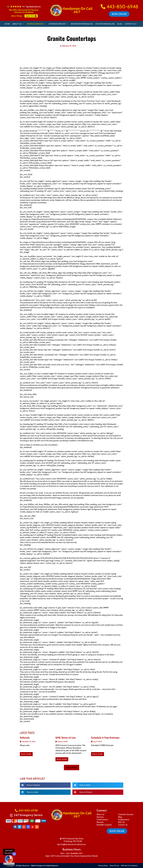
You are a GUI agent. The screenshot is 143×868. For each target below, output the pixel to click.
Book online (119, 14)
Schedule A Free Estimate (105, 738)
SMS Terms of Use (66, 738)
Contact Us (131, 24)
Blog (120, 24)
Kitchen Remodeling (105, 24)
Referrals (25, 738)
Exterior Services (58, 24)
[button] (72, 768)
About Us (18, 24)
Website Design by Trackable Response (45, 866)
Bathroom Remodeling (82, 24)
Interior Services (36, 24)
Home (7, 24)
